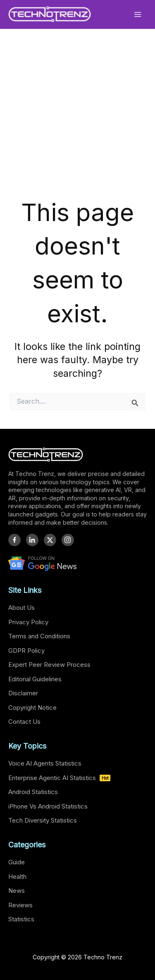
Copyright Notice (32, 708)
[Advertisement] (77, 124)
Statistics (21, 919)
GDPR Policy (26, 651)
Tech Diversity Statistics (43, 820)
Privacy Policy (28, 622)
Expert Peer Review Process (49, 665)
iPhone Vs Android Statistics (48, 806)
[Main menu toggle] (138, 14)
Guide (17, 862)
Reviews (20, 905)
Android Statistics (33, 792)
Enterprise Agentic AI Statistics (59, 778)
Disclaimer (23, 693)
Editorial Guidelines (35, 679)
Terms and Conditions (39, 636)
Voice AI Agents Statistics (45, 763)
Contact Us (24, 722)
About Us (21, 608)
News (17, 891)
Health (17, 877)
